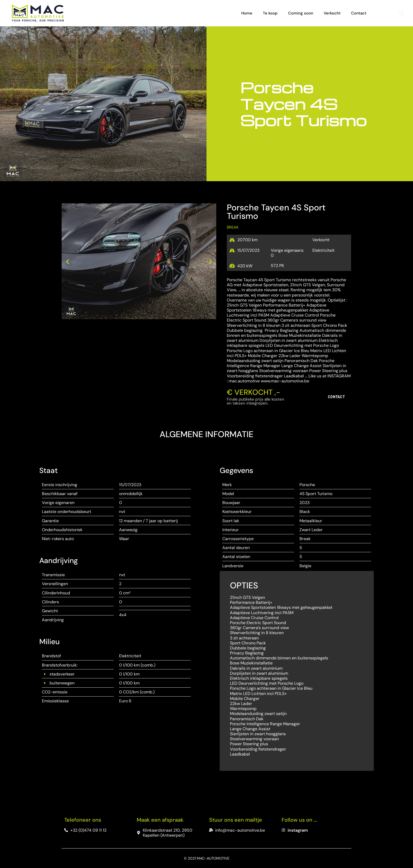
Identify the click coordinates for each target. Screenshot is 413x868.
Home (247, 13)
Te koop (270, 13)
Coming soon (301, 13)
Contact (359, 13)
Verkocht (332, 13)
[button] (401, 13)
